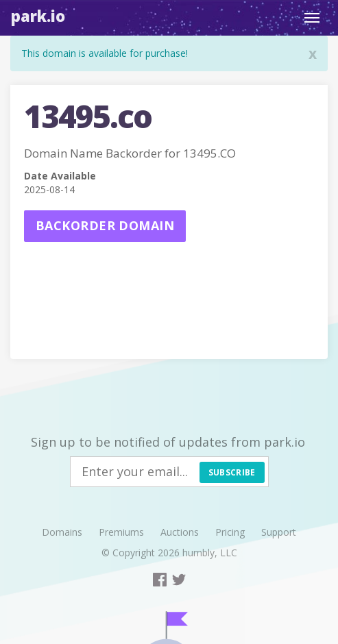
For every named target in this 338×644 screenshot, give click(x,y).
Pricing (230, 532)
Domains (62, 532)
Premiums (121, 532)
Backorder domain (105, 225)
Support (279, 532)
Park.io (38, 16)
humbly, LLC (210, 553)
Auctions (180, 532)
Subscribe (232, 472)
